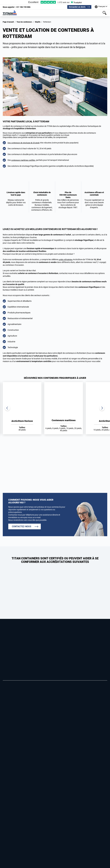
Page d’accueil (8, 22)
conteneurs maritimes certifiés (24, 160)
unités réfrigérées (66, 259)
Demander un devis (76, 7)
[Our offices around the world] (101, 7)
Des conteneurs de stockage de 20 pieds (25, 143)
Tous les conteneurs (24, 22)
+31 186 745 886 (17, 7)
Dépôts (38, 22)
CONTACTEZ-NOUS (22, 526)
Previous (8, 408)
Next (102, 408)
